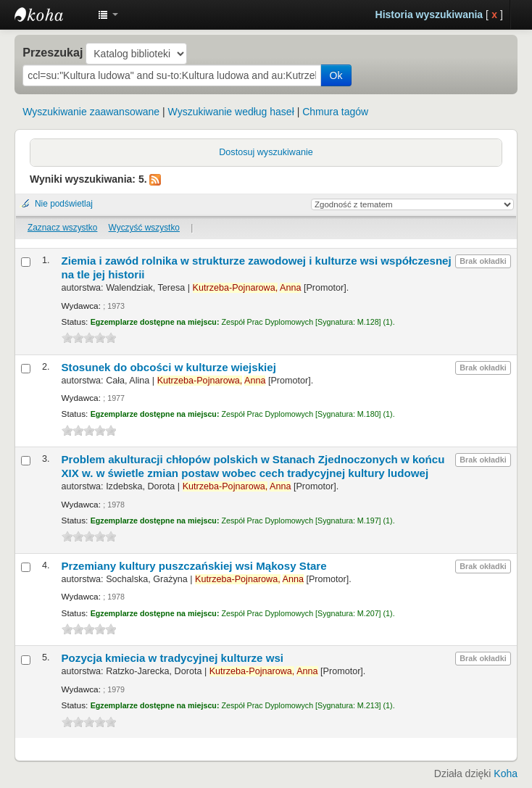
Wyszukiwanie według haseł (231, 112)
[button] (108, 14)
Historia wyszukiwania (429, 14)
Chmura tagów (335, 112)
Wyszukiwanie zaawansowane (91, 112)
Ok (336, 75)
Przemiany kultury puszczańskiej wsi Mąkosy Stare (194, 566)
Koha (506, 774)
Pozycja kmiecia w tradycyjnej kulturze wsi (173, 658)
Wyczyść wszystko (144, 228)
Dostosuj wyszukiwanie (266, 152)
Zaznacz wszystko (62, 228)
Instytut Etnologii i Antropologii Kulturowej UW (51, 14)
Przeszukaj (53, 52)
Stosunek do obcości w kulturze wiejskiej (169, 367)
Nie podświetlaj (64, 204)
